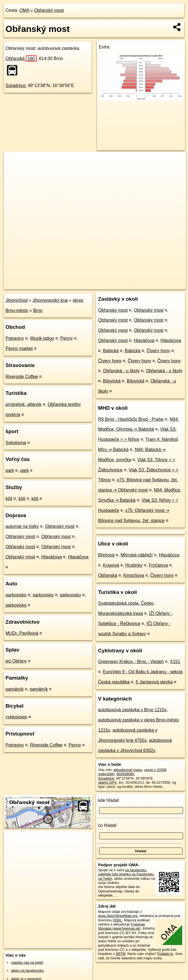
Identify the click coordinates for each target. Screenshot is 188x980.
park (10, 470)
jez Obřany (16, 661)
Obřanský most (49, 10)
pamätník (15, 689)
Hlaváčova (52, 557)
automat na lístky (22, 526)
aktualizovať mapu (128, 770)
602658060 (125, 774)
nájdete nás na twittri (27, 963)
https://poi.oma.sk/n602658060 (162, 285)
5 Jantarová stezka (154, 682)
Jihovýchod (17, 300)
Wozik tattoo (42, 338)
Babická (111, 351)
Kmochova (134, 575)
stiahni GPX (107, 782)
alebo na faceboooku (27, 971)
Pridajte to (165, 954)
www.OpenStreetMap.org (118, 916)
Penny (66, 338)
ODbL (117, 920)
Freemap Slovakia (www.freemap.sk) (122, 926)
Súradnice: (16, 85)
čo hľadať (107, 825)
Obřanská (21, 59)
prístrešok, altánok (24, 404)
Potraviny (15, 338)
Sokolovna (16, 443)
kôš (9, 499)
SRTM (121, 954)
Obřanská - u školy (121, 371)
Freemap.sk (121, 285)
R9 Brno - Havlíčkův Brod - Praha (131, 419)
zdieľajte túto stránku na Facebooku (126, 874)
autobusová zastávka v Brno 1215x (132, 710)
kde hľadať (109, 800)
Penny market (19, 348)
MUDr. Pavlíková (22, 633)
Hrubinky (134, 565)
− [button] (13, 170)
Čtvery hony (158, 351)
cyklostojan (16, 717)
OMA (24, 10)
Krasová (111, 565)
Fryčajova (158, 565)
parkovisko (16, 595)
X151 (175, 662)
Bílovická (112, 381)
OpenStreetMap (93, 285)
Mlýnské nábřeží (137, 555)
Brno (38, 310)
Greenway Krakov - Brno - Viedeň (131, 662)
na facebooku (136, 870)
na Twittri (105, 879)
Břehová (106, 555)
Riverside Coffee (22, 377)
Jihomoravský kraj (50, 300)
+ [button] (13, 161)
